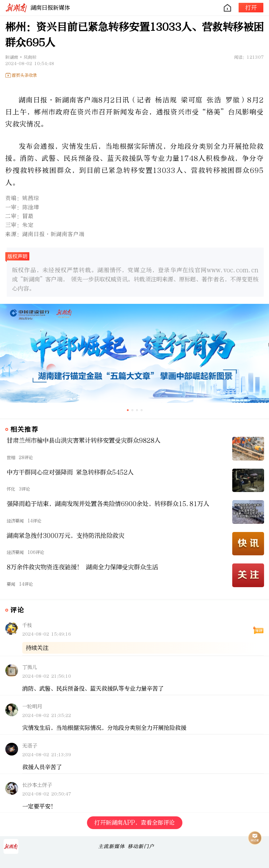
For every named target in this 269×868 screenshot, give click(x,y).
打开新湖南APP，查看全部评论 (134, 823)
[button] (128, 410)
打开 (251, 8)
